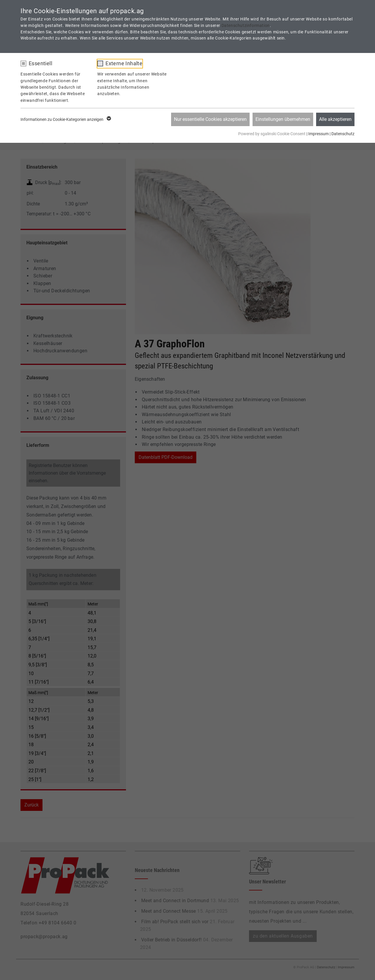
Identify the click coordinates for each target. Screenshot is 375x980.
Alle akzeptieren (335, 119)
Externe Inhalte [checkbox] (124, 63)
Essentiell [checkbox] (40, 63)
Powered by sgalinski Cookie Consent (272, 134)
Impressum (318, 134)
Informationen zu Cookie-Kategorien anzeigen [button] (65, 119)
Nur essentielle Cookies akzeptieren (210, 119)
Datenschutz (343, 134)
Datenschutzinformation (246, 25)
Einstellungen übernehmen (283, 119)
